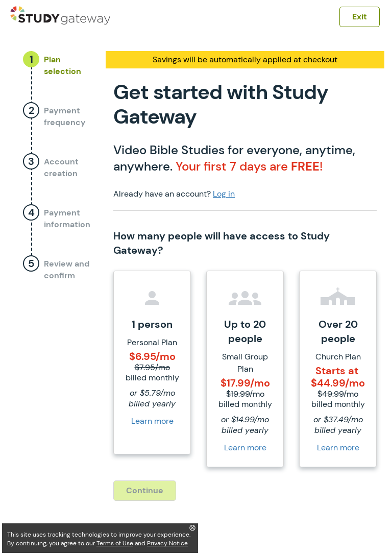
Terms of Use (115, 543)
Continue (145, 490)
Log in (224, 194)
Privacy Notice (167, 543)
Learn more (152, 421)
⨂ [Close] (192, 527)
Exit (360, 17)
